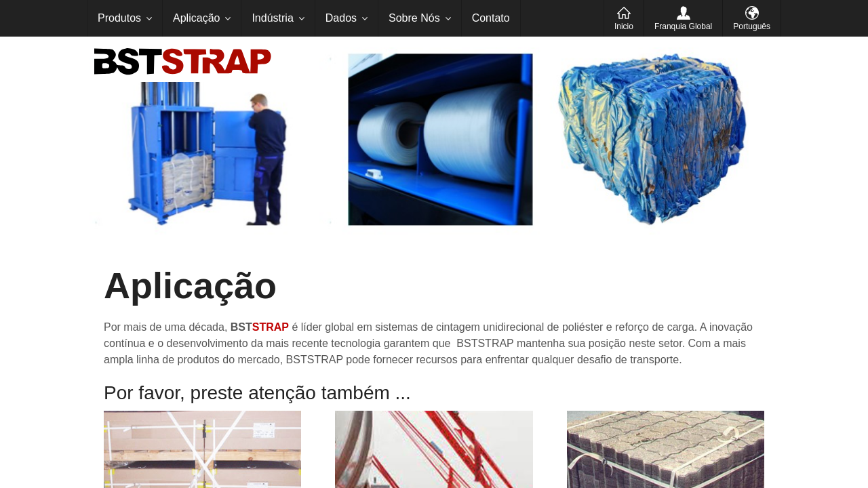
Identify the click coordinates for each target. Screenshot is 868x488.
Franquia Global (683, 26)
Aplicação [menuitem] (196, 18)
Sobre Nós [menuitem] (414, 18)
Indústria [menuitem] (272, 18)
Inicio (624, 26)
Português (752, 26)
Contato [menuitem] (491, 18)
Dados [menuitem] (341, 18)
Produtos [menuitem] (119, 18)
